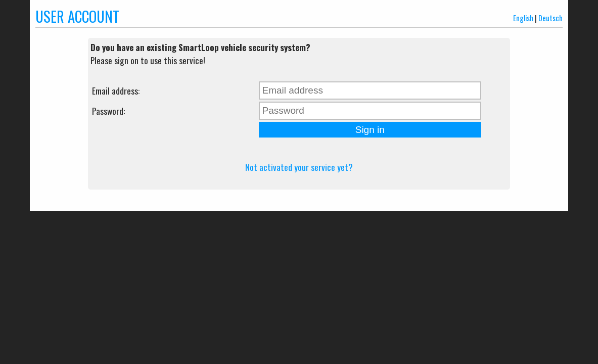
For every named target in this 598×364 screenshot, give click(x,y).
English (523, 18)
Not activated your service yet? (299, 167)
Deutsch (550, 18)
